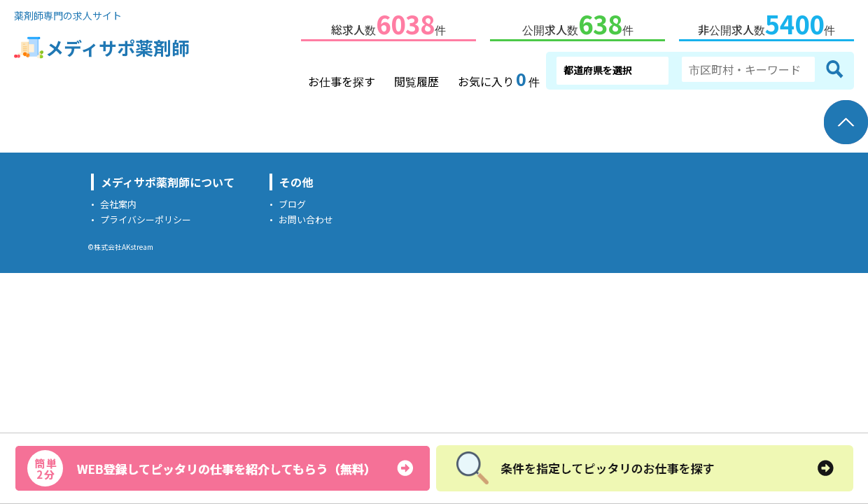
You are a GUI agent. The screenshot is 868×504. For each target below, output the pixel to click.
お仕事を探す (342, 78)
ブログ (292, 201)
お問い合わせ (306, 217)
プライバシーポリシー (146, 217)
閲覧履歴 (416, 78)
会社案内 (118, 201)
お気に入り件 (499, 77)
